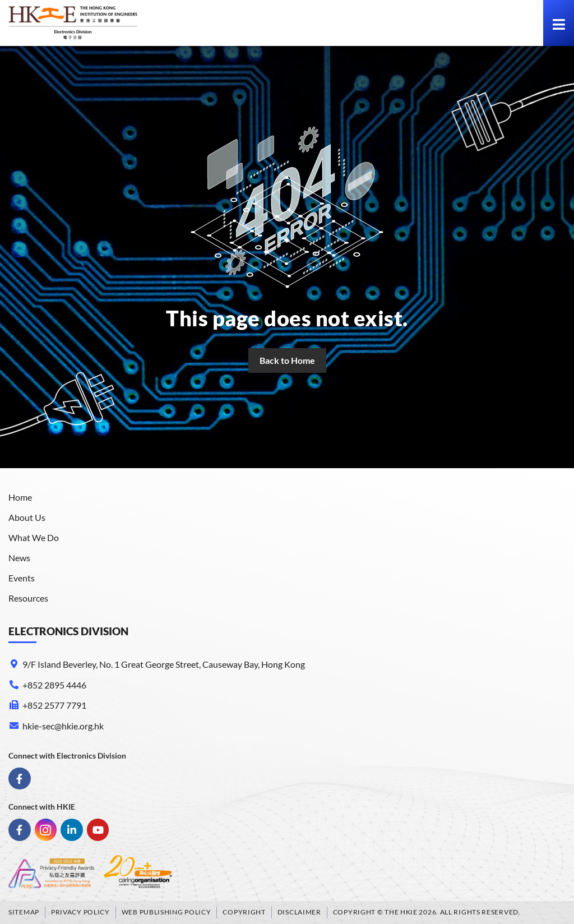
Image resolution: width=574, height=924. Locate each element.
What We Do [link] (34, 537)
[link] (73, 23)
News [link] (19, 558)
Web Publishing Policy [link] (166, 912)
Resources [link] (28, 598)
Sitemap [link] (24, 912)
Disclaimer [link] (299, 912)
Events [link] (22, 578)
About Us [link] (27, 517)
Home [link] (20, 497)
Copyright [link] (244, 912)
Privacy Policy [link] (80, 912)
